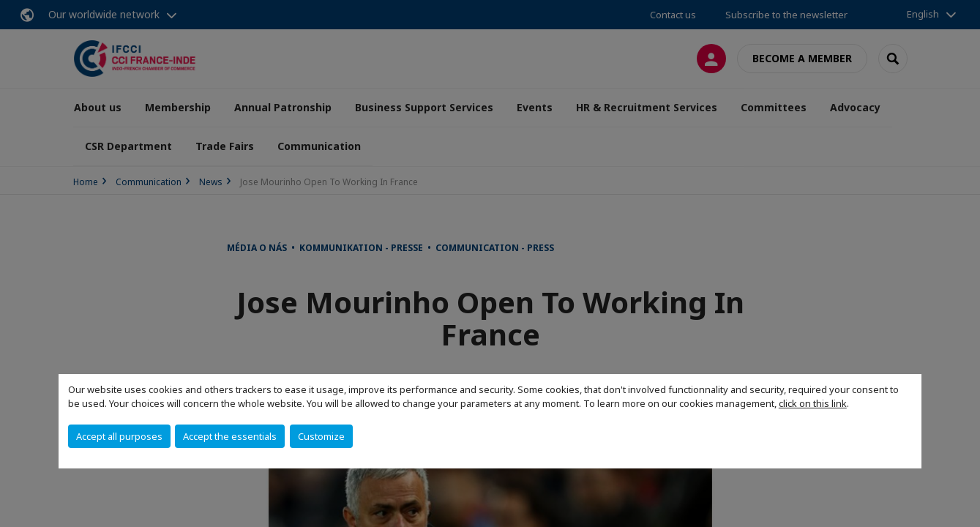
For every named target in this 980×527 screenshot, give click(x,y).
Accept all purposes (119, 436)
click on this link (813, 403)
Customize (321, 436)
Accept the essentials (230, 436)
